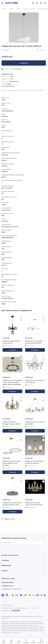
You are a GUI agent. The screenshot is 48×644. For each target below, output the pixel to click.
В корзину (24, 63)
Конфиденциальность (22, 608)
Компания (5, 560)
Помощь (5, 570)
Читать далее (16, 632)
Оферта (35, 608)
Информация (6, 565)
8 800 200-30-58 (7, 582)
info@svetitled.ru (7, 586)
